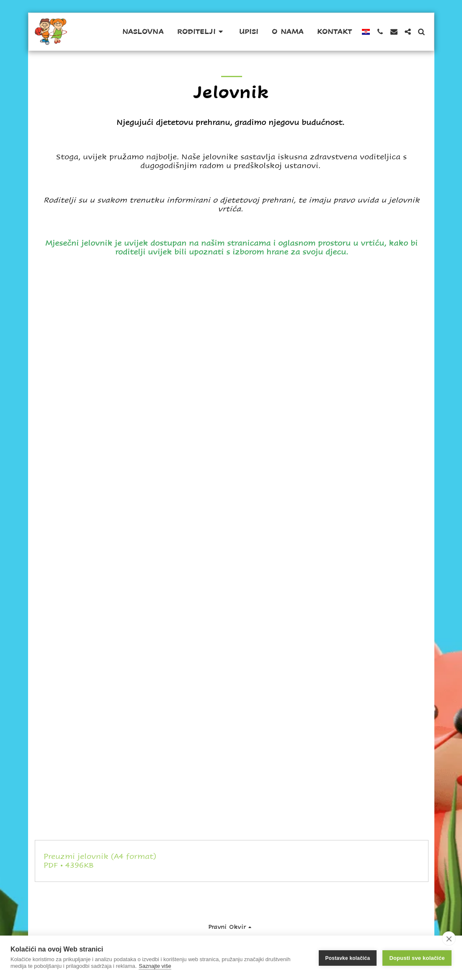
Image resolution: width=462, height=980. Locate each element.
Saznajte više (155, 966)
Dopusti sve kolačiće (417, 958)
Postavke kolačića (348, 958)
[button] (201, 32)
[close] (449, 939)
